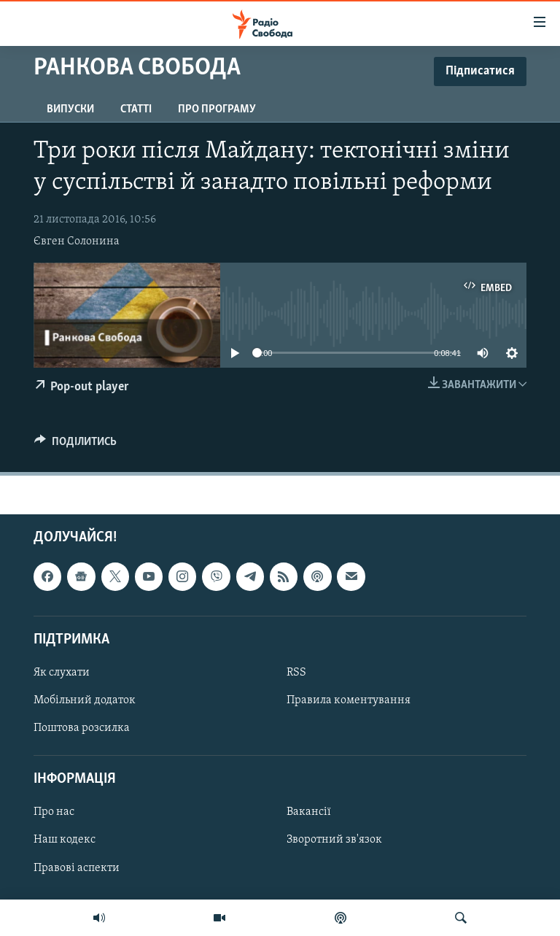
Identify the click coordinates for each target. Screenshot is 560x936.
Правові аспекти (77, 868)
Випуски (70, 109)
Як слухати (62, 673)
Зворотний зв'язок (334, 840)
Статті (136, 109)
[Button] (75, 445)
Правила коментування (349, 700)
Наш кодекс (65, 840)
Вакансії (309, 812)
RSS (296, 673)
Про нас (54, 812)
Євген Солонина (77, 241)
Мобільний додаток (85, 700)
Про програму (217, 109)
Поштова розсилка (82, 728)
